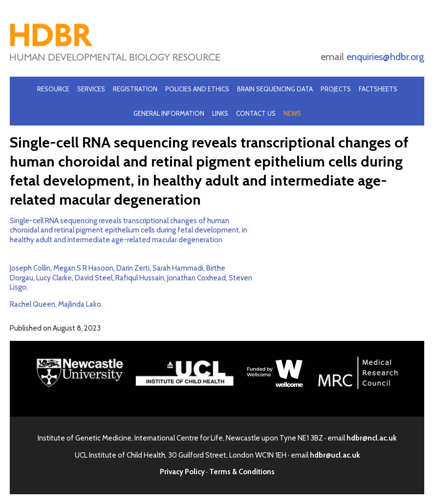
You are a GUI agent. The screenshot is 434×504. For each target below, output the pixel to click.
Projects (336, 89)
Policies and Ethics (197, 89)
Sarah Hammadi (178, 268)
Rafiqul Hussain (140, 278)
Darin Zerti (133, 268)
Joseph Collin (30, 268)
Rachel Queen (33, 304)
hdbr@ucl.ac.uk (335, 455)
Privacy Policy (182, 472)
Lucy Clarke (54, 278)
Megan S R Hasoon (83, 268)
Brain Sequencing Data (275, 89)
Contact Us (256, 113)
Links (220, 113)
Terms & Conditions (242, 472)
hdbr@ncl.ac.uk (371, 438)
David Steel (94, 278)
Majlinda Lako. (80, 304)
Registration (135, 89)
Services (91, 89)
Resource (53, 89)
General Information (169, 113)
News (292, 113)
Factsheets (378, 89)
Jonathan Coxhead (196, 278)
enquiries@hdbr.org (385, 57)
